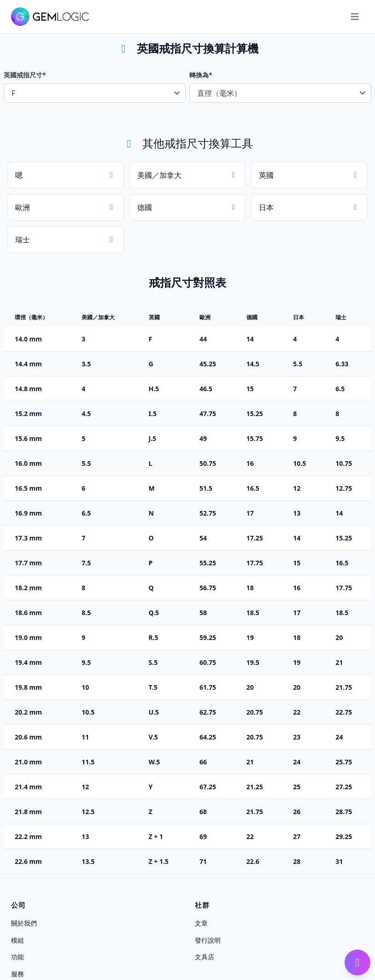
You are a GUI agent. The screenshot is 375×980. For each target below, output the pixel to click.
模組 (18, 940)
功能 (18, 957)
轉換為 (201, 75)
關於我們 (24, 923)
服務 (18, 974)
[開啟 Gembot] (357, 962)
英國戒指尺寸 (25, 75)
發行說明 (208, 940)
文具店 (205, 957)
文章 (201, 923)
